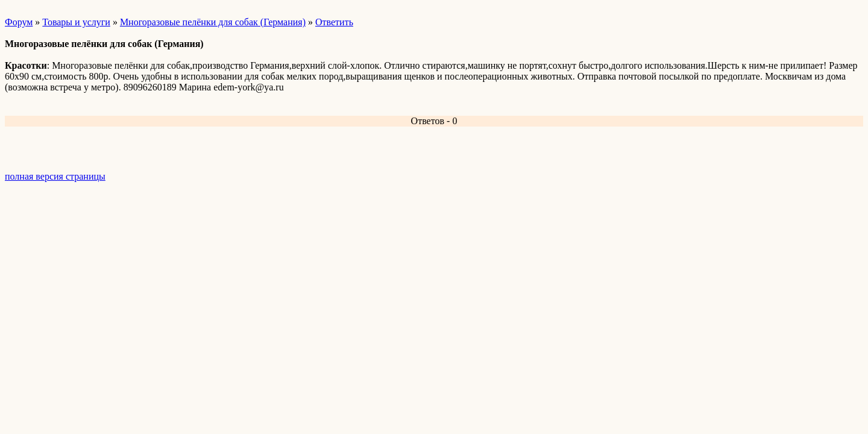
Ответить (334, 22)
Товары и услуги (76, 22)
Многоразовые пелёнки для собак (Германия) (213, 22)
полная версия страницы (55, 176)
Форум (19, 22)
